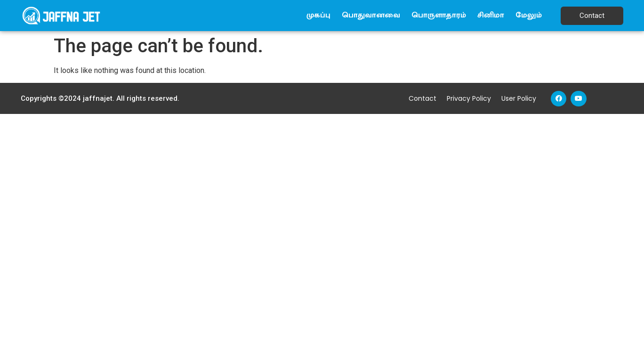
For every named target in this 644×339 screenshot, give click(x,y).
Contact (423, 98)
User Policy (519, 98)
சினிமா (491, 15)
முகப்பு (318, 15)
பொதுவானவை (371, 15)
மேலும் (529, 15)
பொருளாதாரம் (439, 15)
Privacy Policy (469, 98)
